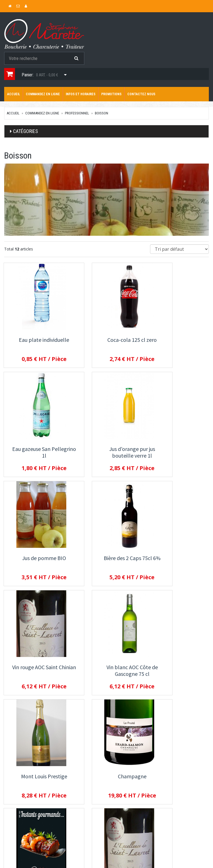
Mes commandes (19, 841)
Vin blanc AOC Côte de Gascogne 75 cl (107, 562)
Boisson (102, 113)
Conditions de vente (163, 793)
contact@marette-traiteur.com (27, 779)
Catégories (26, 131)
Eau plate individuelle (36, 340)
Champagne (36, 668)
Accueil (14, 94)
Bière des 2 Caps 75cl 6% (178, 449)
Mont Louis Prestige (177, 559)
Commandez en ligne (43, 94)
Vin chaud (177, 668)
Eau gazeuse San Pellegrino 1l (177, 343)
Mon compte (15, 834)
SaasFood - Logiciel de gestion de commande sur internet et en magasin (97, 865)
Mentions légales (161, 801)
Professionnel (77, 113)
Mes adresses (16, 849)
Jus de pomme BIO (106, 449)
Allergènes (155, 786)
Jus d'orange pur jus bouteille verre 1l (36, 452)
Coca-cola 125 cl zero (106, 340)
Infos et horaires (81, 94)
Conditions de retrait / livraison (172, 778)
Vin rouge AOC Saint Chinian (35, 562)
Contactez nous (141, 94)
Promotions (111, 94)
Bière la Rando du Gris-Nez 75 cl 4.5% (106, 671)
